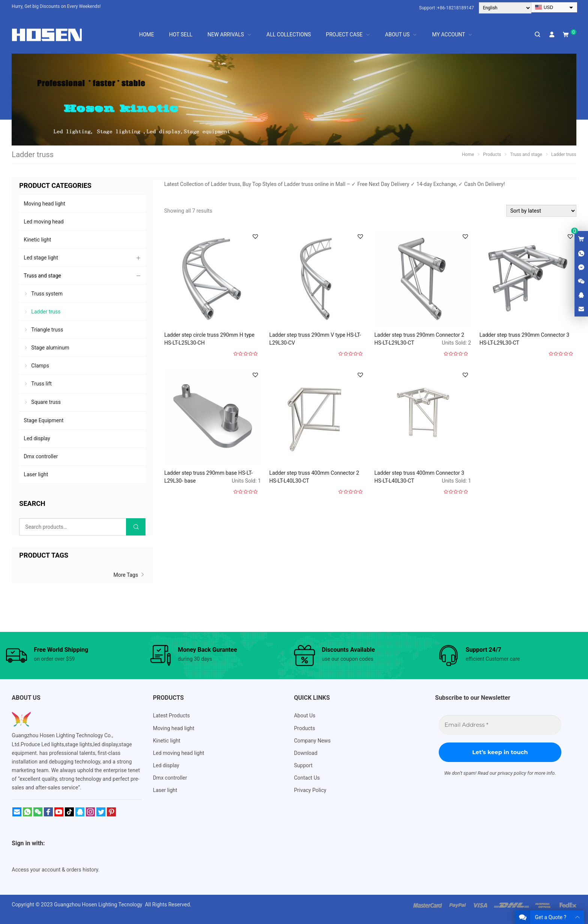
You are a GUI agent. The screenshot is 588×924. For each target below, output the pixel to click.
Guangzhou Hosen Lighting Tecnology (99, 904)
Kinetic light (37, 240)
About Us (305, 715)
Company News (312, 741)
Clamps (40, 366)
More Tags (129, 575)
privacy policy (512, 773)
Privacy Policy (310, 790)
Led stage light (41, 258)
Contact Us (307, 778)
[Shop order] (541, 211)
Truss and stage (42, 276)
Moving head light (44, 204)
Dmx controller (41, 456)
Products (304, 728)
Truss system (47, 294)
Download (306, 753)
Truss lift (41, 384)
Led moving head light (179, 753)
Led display (37, 438)
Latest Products (172, 715)
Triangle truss (47, 330)
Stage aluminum (50, 348)
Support (303, 765)
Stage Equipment (43, 420)
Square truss (46, 402)
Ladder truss (46, 312)
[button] (255, 236)
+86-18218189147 (456, 8)
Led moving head (43, 222)
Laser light (36, 474)
